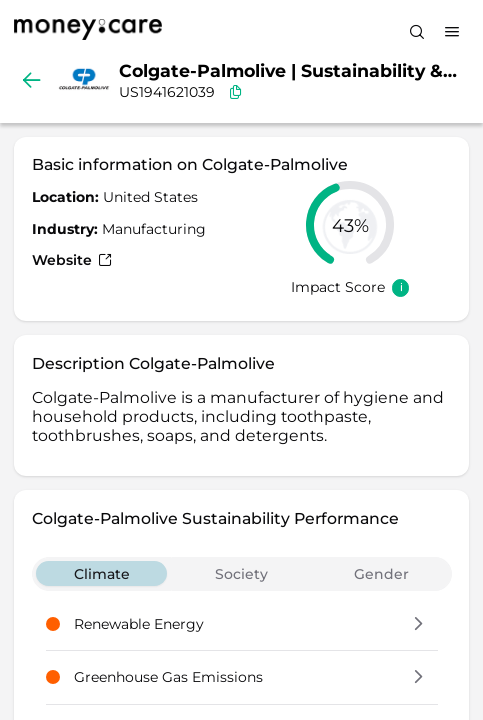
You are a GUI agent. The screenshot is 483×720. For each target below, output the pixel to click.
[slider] (350, 225)
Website (72, 260)
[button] (418, 625)
